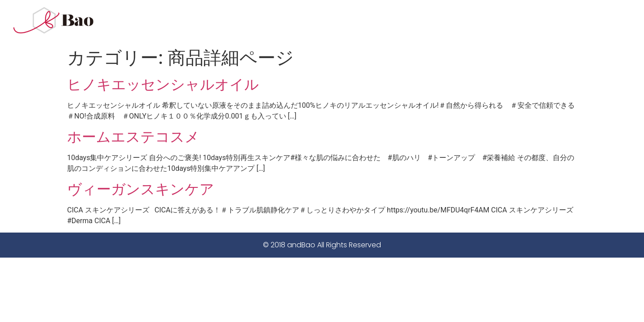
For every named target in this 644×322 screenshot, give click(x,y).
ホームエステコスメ (133, 137)
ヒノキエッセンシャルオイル (163, 85)
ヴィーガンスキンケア (141, 189)
